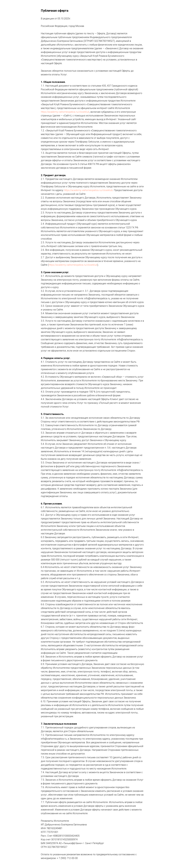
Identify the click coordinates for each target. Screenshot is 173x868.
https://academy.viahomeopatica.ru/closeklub (65, 112)
